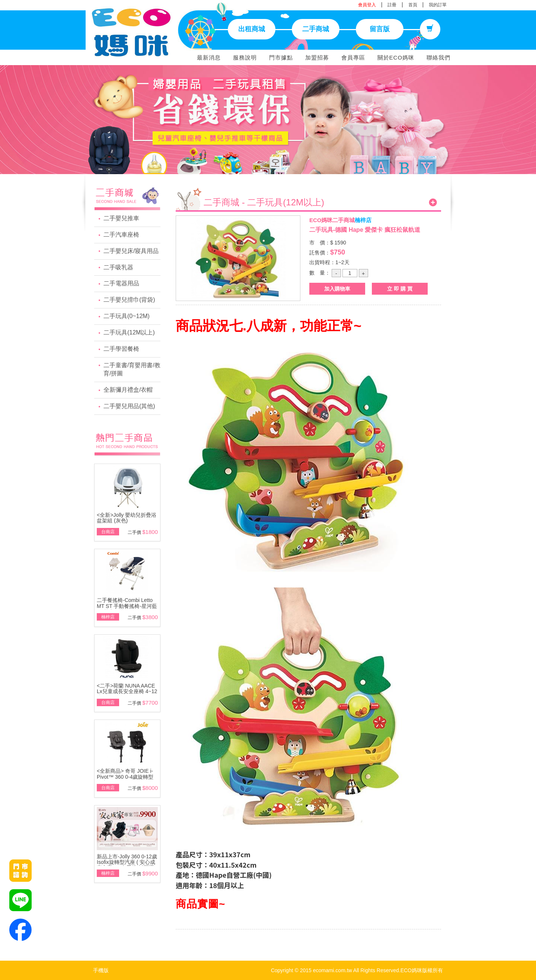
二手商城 (316, 29)
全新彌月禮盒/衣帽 (128, 390)
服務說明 (245, 57)
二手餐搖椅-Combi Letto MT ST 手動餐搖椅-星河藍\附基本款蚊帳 (127, 606)
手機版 (101, 970)
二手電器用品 (121, 283)
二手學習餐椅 (121, 349)
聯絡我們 (438, 57)
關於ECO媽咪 (396, 57)
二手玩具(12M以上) (129, 332)
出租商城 (252, 29)
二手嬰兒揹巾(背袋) (129, 300)
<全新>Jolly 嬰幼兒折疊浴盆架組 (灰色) (127, 518)
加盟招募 (317, 57)
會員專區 (353, 57)
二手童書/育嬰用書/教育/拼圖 (132, 369)
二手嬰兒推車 (121, 218)
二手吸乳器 (118, 267)
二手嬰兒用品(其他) (129, 406)
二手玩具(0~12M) (127, 316)
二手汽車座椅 (121, 235)
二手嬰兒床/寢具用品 (131, 251)
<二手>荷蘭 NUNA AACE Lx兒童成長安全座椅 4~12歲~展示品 (127, 691)
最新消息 (209, 57)
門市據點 (281, 57)
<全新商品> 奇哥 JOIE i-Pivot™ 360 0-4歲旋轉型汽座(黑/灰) (125, 777)
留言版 (380, 29)
